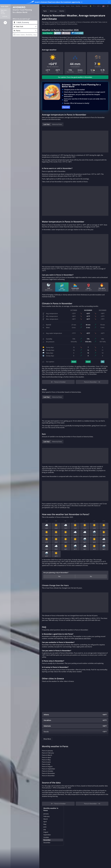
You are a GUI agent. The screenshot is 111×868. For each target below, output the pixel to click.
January (46, 814)
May (45, 825)
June (45, 827)
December (47, 843)
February (46, 817)
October (46, 838)
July (45, 830)
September (47, 835)
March (46, 819)
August (46, 832)
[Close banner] (109, 2)
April (45, 822)
